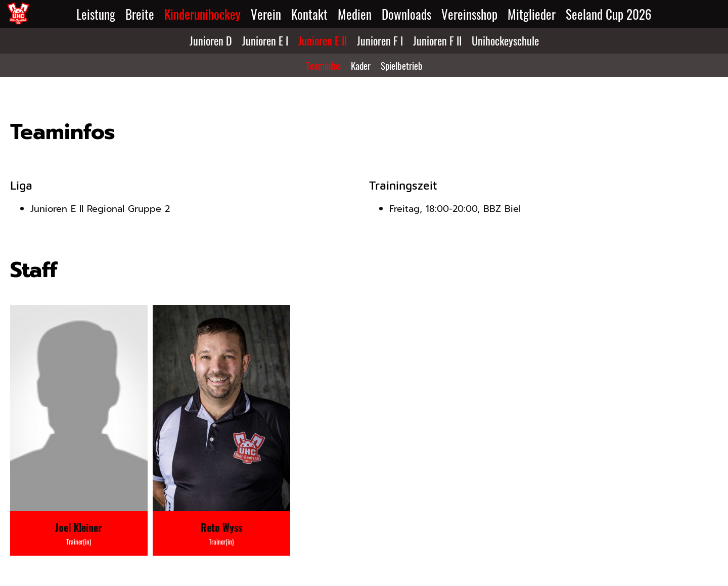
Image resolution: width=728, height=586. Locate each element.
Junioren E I (265, 40)
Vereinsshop (469, 14)
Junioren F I (380, 40)
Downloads (406, 14)
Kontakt (309, 14)
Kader (361, 65)
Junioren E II (323, 40)
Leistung (96, 14)
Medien (355, 14)
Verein (266, 14)
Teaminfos (323, 65)
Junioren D (211, 40)
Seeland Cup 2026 (609, 14)
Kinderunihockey (202, 14)
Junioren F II (437, 40)
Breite (140, 14)
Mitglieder (532, 14)
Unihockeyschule (505, 40)
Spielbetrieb (402, 65)
